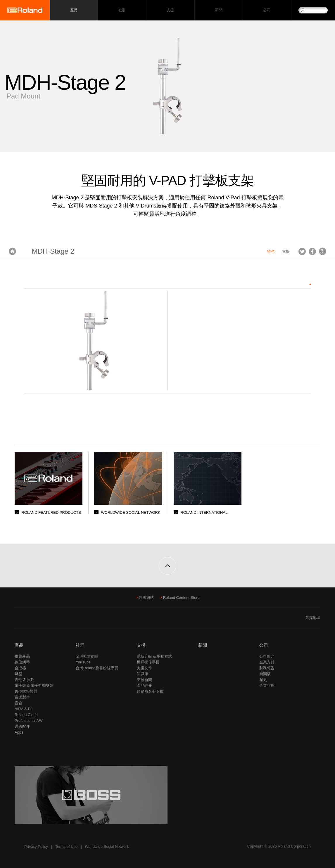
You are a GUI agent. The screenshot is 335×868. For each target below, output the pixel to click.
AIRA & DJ (24, 709)
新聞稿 (265, 674)
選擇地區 (313, 618)
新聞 (219, 10)
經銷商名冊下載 (150, 691)
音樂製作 (22, 697)
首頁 (12, 251)
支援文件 (144, 668)
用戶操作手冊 (148, 662)
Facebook (312, 251)
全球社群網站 (87, 656)
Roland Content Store (181, 598)
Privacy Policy (36, 847)
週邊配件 (22, 726)
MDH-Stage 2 (53, 251)
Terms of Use (67, 847)
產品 (19, 645)
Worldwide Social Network (107, 847)
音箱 (18, 703)
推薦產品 (22, 656)
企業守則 (267, 685)
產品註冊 (144, 685)
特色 (271, 251)
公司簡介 (267, 656)
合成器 (20, 668)
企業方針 (267, 662)
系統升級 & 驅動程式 (154, 656)
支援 (170, 10)
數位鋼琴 (22, 662)
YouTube (83, 662)
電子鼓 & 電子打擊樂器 (34, 685)
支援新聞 (144, 680)
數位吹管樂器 (26, 691)
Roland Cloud (26, 715)
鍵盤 (18, 674)
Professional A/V (29, 721)
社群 (122, 10)
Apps (19, 732)
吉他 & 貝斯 (25, 680)
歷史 (263, 680)
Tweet (302, 251)
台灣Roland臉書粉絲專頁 (97, 668)
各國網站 (146, 598)
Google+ (323, 251)
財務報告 (267, 668)
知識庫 (143, 674)
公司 (267, 10)
